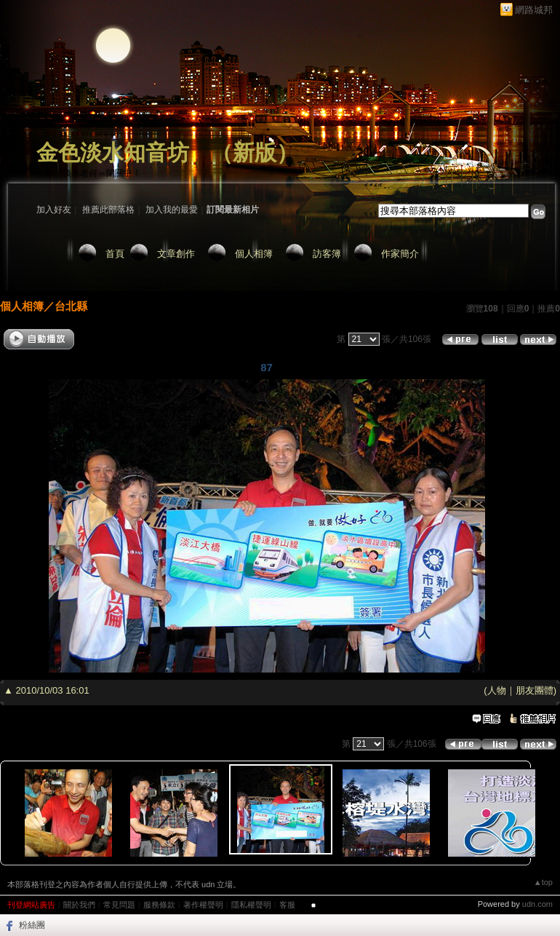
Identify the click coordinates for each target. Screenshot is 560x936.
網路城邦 (534, 10)
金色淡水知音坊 (113, 152)
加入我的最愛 (172, 210)
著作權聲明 (203, 905)
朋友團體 (535, 690)
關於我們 (79, 905)
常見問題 (119, 905)
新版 (255, 152)
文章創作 (176, 254)
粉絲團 (32, 925)
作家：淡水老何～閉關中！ (89, 173)
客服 (287, 905)
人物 (497, 690)
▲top (543, 882)
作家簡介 (400, 254)
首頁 (115, 254)
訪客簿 (327, 254)
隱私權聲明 (251, 905)
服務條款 (159, 905)
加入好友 (54, 210)
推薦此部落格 (108, 210)
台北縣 (71, 306)
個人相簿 (254, 254)
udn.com (537, 904)
